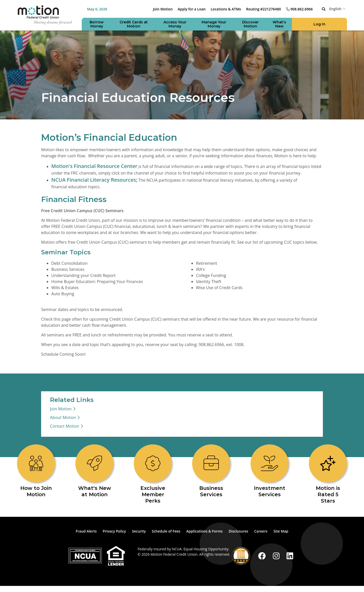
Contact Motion (65, 426)
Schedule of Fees (166, 531)
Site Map (281, 531)
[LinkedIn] (290, 556)
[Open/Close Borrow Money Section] (97, 24)
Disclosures (238, 531)
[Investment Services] (270, 471)
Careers (261, 531)
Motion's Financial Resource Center (94, 166)
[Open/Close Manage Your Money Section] (214, 24)
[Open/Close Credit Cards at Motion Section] (134, 24)
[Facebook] (263, 556)
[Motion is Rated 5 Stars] (328, 474)
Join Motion (163, 9)
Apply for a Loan (192, 9)
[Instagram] (277, 556)
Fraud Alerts (86, 531)
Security (139, 531)
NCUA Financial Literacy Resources (94, 180)
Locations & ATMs (226, 9)
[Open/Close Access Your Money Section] (175, 24)
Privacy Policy (114, 531)
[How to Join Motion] (36, 471)
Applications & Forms (204, 531)
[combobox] (338, 9)
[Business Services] (211, 471)
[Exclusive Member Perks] (153, 474)
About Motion (63, 417)
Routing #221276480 (263, 9)
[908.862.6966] (299, 9)
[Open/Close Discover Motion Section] (251, 24)
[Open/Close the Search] (324, 9)
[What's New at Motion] (94, 471)
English (335, 9)
